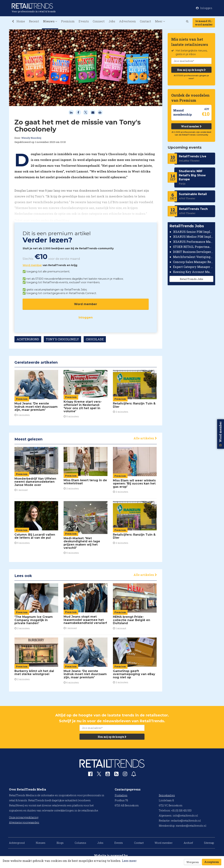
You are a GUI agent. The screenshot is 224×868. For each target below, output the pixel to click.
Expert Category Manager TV (193, 267)
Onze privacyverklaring (24, 817)
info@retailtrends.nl (185, 816)
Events (84, 21)
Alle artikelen (145, 438)
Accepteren (212, 862)
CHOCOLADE (95, 339)
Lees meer (129, 861)
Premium (68, 21)
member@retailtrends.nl (191, 826)
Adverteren (127, 21)
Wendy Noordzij (31, 138)
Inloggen (86, 317)
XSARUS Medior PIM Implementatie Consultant (193, 237)
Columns (80, 843)
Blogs (60, 843)
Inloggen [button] (204, 8)
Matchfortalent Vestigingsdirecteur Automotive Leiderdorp (193, 257)
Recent (34, 21)
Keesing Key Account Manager (193, 272)
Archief (188, 843)
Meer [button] (160, 21)
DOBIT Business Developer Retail (193, 252)
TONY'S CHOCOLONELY (62, 339)
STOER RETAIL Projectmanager (193, 247)
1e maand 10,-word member (204, 23)
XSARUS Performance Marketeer (193, 242)
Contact (145, 21)
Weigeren (193, 862)
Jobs (112, 21)
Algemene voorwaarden (24, 822)
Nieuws (41, 843)
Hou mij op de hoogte (191, 70)
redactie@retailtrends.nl (186, 821)
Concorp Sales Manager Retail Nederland (193, 262)
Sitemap (209, 843)
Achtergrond (17, 843)
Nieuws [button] (50, 21)
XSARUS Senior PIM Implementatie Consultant (193, 232)
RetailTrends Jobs (191, 279)
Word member (32, 265)
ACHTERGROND (28, 339)
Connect (99, 21)
